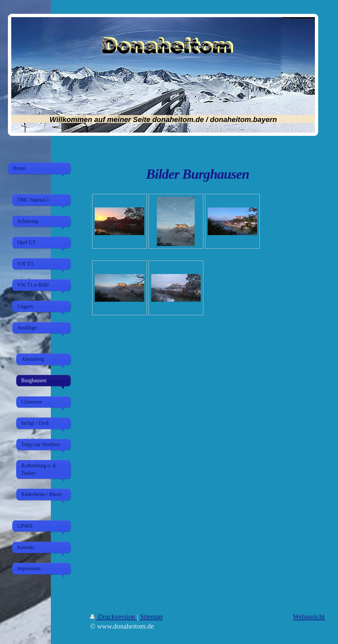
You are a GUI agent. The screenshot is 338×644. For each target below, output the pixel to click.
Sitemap (151, 616)
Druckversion (114, 616)
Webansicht (309, 616)
